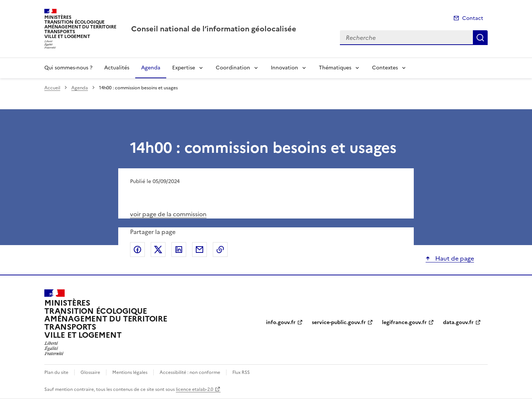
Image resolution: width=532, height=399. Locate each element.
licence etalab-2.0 (195, 389)
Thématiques (335, 68)
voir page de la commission (168, 214)
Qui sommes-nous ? (68, 68)
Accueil (52, 88)
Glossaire (90, 372)
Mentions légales (130, 372)
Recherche (480, 38)
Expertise (184, 68)
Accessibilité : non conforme (190, 372)
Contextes (385, 68)
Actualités (117, 68)
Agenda (151, 68)
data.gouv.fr (458, 322)
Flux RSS (241, 372)
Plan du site (56, 372)
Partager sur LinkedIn (179, 250)
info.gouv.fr (281, 322)
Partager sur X (158, 250)
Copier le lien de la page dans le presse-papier (220, 250)
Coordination (233, 68)
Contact (473, 18)
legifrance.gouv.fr (404, 322)
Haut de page (454, 258)
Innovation (284, 68)
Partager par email (199, 250)
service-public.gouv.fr (339, 322)
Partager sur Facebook (137, 250)
